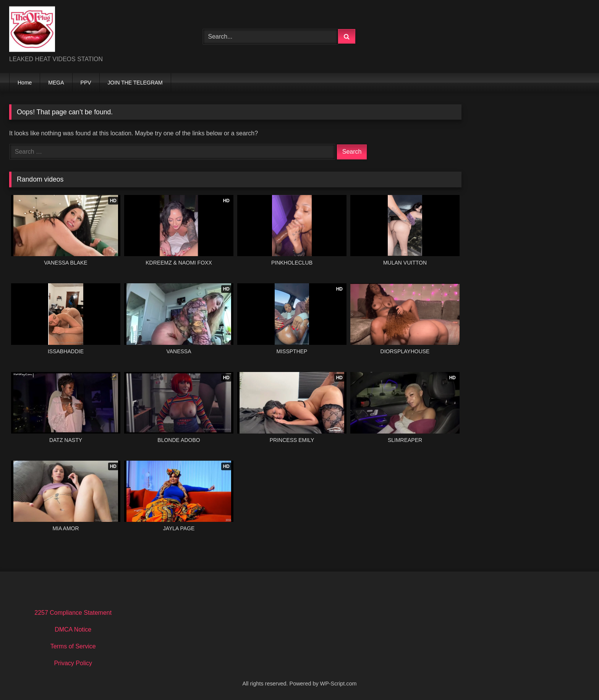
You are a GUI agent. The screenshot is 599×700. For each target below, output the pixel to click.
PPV (86, 83)
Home (25, 83)
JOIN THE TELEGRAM (135, 83)
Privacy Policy (73, 663)
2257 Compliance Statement (73, 613)
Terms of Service (73, 646)
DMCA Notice (73, 629)
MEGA (56, 83)
